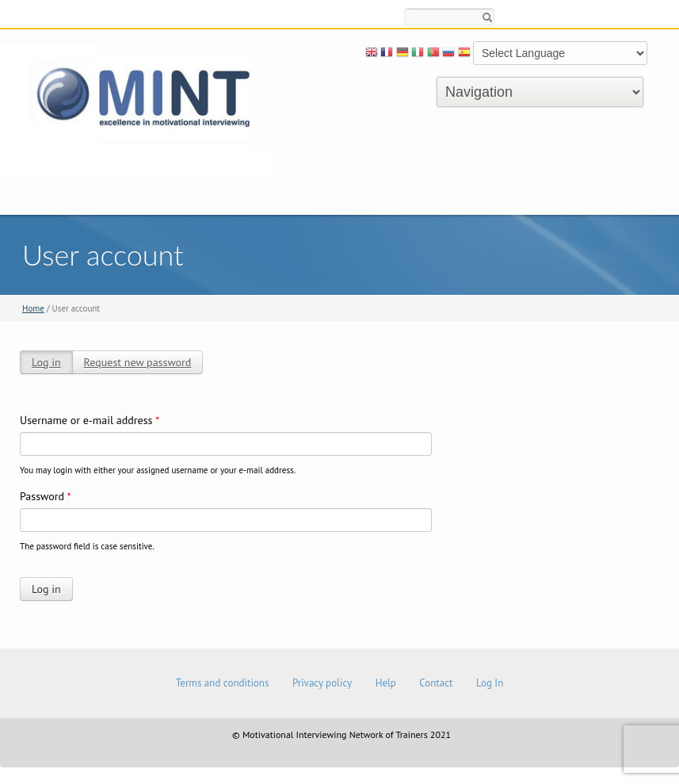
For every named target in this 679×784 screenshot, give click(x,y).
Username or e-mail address (90, 420)
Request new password (138, 362)
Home (33, 308)
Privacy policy (322, 683)
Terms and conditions (223, 683)
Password (46, 496)
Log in (46, 362)
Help (386, 683)
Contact (436, 683)
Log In (490, 683)
